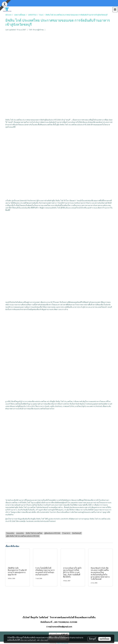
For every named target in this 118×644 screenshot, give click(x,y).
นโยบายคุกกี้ (44, 640)
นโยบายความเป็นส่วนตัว (28, 640)
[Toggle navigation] (115, 10)
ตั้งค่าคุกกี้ (92, 639)
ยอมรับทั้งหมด (105, 639)
